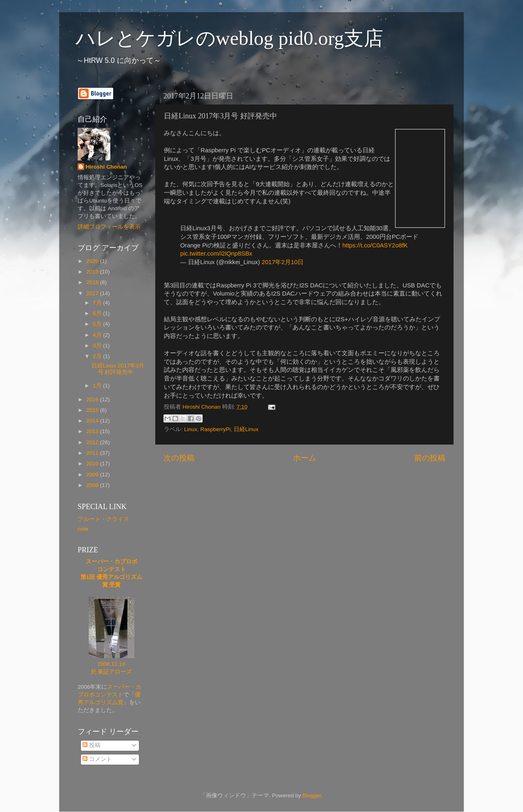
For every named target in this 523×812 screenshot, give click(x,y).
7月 (98, 303)
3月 (98, 346)
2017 (93, 293)
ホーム (305, 458)
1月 (98, 386)
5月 (98, 324)
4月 (98, 335)
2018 (93, 282)
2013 (93, 431)
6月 (98, 313)
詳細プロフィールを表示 (109, 227)
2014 (93, 421)
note (83, 529)
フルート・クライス (103, 519)
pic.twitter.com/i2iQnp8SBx (216, 254)
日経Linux (246, 429)
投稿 (92, 745)
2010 (93, 464)
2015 (93, 410)
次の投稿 (179, 458)
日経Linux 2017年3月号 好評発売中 (118, 369)
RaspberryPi (215, 429)
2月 (98, 356)
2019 (93, 272)
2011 (93, 453)
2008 (93, 485)
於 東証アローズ (112, 672)
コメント (97, 759)
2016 (93, 399)
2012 (93, 442)
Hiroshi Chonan (106, 167)
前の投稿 (430, 458)
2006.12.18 (112, 664)
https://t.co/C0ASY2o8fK (375, 245)
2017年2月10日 (283, 262)
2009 (93, 475)
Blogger (312, 795)
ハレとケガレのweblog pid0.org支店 (229, 38)
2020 (93, 261)
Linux (191, 429)
